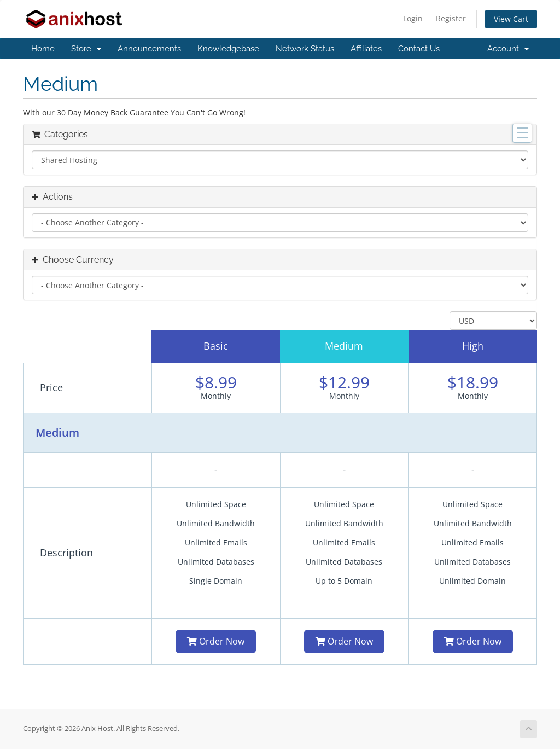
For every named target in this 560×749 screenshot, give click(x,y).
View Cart (511, 19)
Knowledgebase (228, 49)
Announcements (149, 49)
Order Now (216, 641)
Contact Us (419, 49)
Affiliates (366, 49)
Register (451, 18)
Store (86, 49)
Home (43, 49)
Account (508, 49)
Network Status (305, 49)
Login (413, 18)
